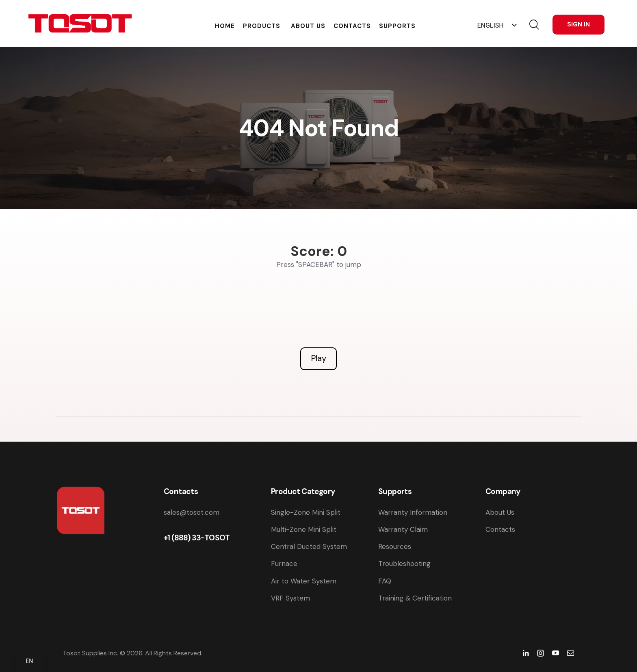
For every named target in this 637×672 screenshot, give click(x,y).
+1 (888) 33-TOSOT (197, 538)
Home (225, 25)
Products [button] (262, 25)
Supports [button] (397, 25)
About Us (308, 25)
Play (318, 358)
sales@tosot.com (192, 512)
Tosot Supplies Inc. (90, 653)
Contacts (352, 25)
